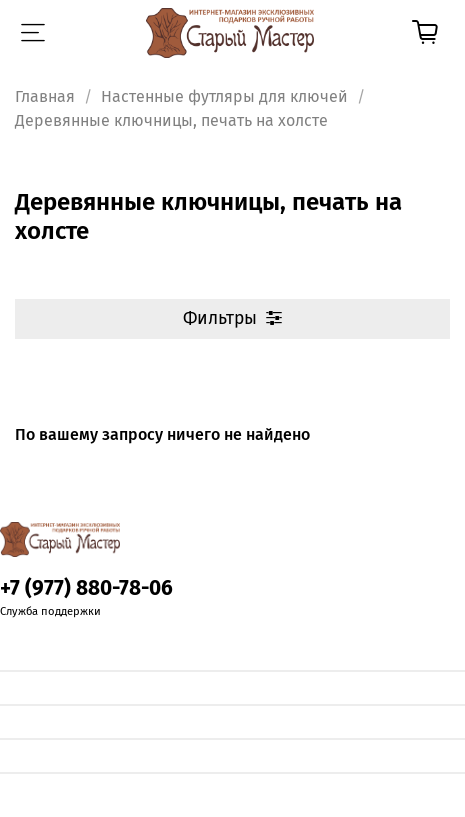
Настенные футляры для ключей (224, 96)
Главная (45, 96)
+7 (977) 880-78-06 (86, 588)
